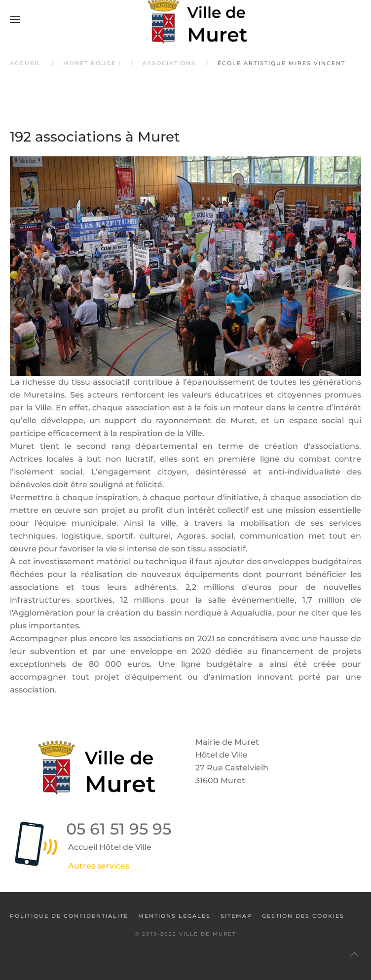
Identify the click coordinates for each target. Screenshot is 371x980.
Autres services (99, 866)
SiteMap (236, 916)
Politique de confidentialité (69, 916)
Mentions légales (174, 916)
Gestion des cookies (303, 916)
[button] (15, 20)
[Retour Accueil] (185, 20)
